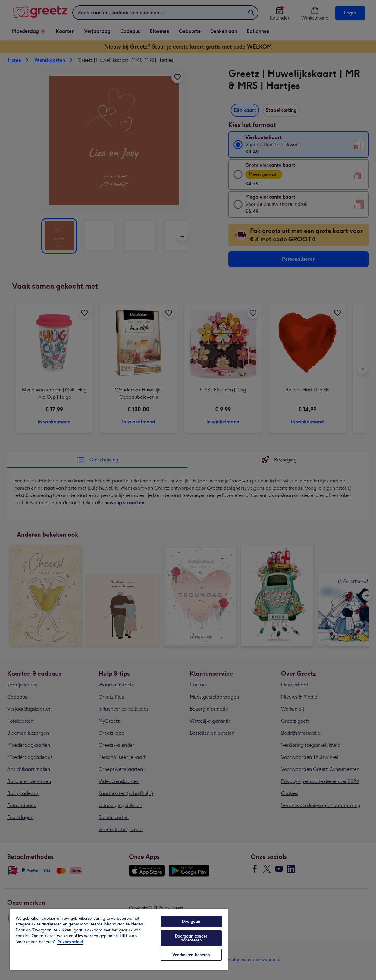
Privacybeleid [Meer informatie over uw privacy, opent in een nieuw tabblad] (70, 942)
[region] (119, 939)
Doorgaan (191, 921)
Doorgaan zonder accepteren (191, 938)
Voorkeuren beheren (191, 955)
